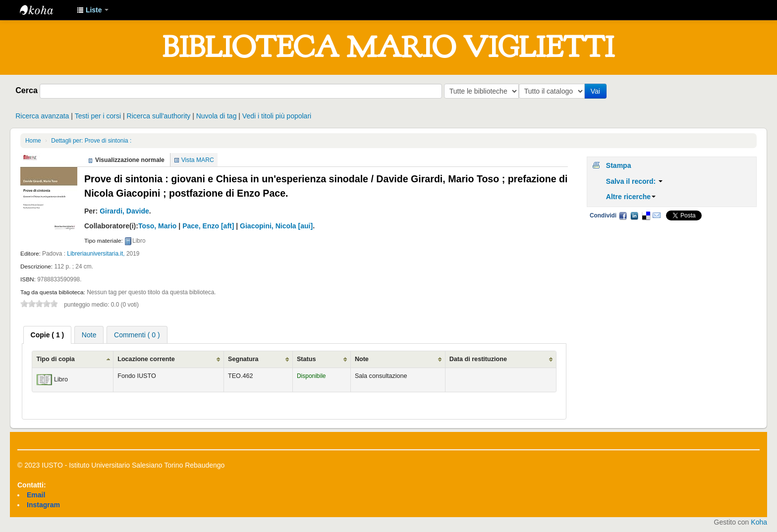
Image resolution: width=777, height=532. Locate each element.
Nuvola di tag (217, 116)
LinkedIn (634, 215)
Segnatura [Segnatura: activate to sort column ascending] (243, 359)
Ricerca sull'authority (159, 116)
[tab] (48, 335)
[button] (93, 10)
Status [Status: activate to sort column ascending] (306, 359)
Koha (759, 522)
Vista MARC (198, 160)
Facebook (623, 215)
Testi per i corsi (98, 116)
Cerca (27, 90)
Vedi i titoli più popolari (277, 116)
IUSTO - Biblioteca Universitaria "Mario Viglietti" (45, 10)
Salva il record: (634, 181)
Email (657, 215)
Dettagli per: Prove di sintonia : (91, 141)
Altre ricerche (631, 197)
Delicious (646, 215)
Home (33, 141)
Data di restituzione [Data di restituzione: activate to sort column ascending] (478, 359)
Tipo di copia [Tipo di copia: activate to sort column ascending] (55, 359)
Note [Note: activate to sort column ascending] (362, 359)
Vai (597, 91)
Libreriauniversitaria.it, (96, 254)
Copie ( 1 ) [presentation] (48, 335)
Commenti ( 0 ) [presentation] (137, 335)
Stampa (619, 165)
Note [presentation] (89, 335)
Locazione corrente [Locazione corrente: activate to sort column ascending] (146, 359)
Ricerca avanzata (42, 116)
